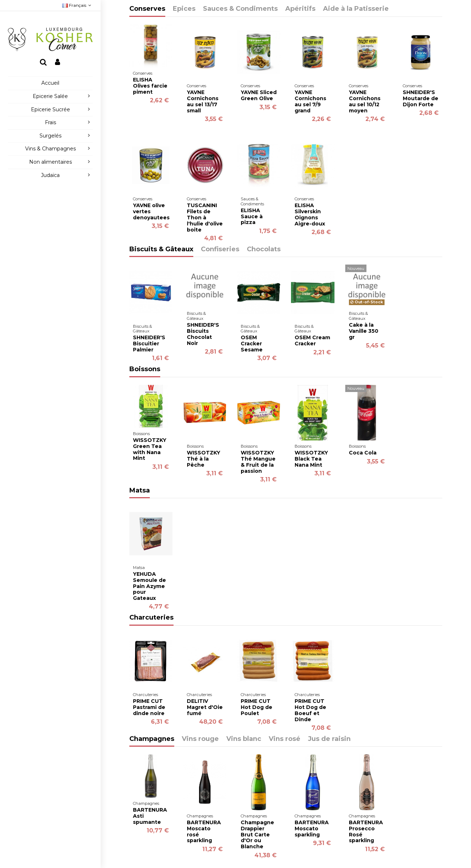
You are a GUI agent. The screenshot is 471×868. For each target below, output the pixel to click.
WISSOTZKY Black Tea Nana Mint (311, 459)
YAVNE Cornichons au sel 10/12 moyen (365, 101)
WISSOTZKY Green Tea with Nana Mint (150, 449)
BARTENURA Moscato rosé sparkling (204, 831)
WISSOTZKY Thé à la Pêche (204, 459)
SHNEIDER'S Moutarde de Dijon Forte (421, 98)
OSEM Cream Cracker (312, 340)
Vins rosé (285, 739)
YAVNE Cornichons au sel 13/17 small (203, 101)
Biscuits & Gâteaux (161, 249)
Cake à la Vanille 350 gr (364, 331)
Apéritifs (300, 9)
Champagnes (152, 739)
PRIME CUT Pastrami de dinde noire (149, 707)
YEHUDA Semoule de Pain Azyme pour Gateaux (149, 586)
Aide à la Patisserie (356, 9)
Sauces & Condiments (240, 9)
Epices (184, 9)
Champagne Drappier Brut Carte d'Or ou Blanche (257, 834)
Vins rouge (200, 739)
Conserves (147, 9)
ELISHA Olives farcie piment (150, 86)
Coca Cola (363, 453)
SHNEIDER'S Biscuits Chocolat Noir (203, 334)
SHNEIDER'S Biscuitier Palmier (149, 344)
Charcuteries (151, 618)
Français (77, 5)
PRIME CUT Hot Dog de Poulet (257, 707)
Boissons (145, 369)
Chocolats (264, 249)
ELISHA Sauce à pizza (252, 216)
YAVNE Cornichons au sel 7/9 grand (310, 101)
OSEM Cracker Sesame (252, 344)
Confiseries (220, 249)
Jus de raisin (329, 739)
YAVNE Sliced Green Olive (259, 95)
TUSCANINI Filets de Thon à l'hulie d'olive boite (205, 217)
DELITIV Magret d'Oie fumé (205, 707)
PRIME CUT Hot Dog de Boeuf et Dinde (310, 710)
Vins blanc (244, 739)
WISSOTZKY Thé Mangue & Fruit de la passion (258, 462)
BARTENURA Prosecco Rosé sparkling (366, 831)
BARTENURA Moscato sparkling (312, 829)
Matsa (140, 491)
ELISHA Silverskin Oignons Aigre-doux (310, 214)
